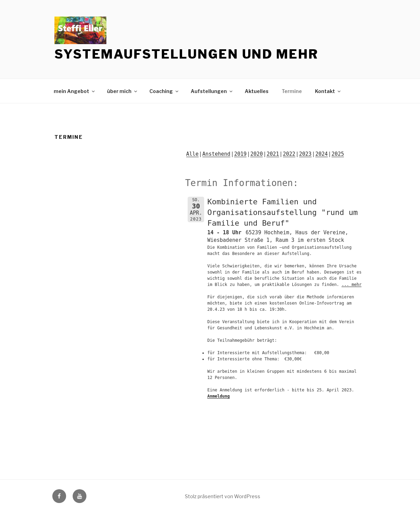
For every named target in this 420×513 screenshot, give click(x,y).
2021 (273, 154)
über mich (123, 91)
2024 (322, 154)
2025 (338, 154)
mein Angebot (75, 91)
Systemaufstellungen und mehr (186, 54)
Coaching (164, 91)
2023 (305, 154)
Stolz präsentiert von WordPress (223, 496)
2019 (240, 154)
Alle (192, 154)
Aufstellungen (212, 91)
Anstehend (216, 154)
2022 (289, 154)
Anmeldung (218, 396)
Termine (292, 91)
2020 (256, 154)
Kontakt (328, 91)
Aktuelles (257, 91)
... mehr (351, 285)
